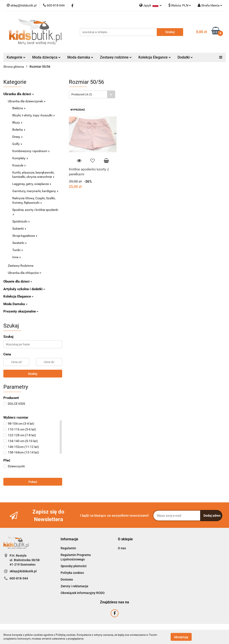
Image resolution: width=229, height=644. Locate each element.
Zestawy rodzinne (116, 57)
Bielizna (19, 108)
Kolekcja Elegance (155, 57)
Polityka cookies (72, 573)
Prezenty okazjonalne (21, 311)
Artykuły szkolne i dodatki (24, 289)
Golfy (17, 144)
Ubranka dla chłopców (25, 273)
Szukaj (33, 374)
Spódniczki (21, 221)
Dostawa (67, 579)
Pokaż (33, 482)
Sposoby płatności (74, 566)
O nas (122, 548)
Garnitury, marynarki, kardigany (35, 191)
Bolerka (19, 130)
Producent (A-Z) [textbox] (82, 94)
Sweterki (19, 243)
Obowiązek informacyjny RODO (83, 593)
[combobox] (92, 94)
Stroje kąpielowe (25, 236)
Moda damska (80, 57)
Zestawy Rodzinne (21, 266)
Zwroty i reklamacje (74, 586)
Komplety (20, 158)
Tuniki (18, 250)
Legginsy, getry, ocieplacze (32, 184)
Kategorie (16, 57)
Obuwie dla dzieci (18, 281)
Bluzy (17, 122)
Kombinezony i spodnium (31, 151)
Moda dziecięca (46, 57)
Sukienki (19, 229)
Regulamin (68, 548)
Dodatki (185, 57)
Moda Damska (15, 304)
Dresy (17, 137)
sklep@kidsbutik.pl (23, 571)
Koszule (19, 165)
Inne (17, 257)
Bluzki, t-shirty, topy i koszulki (34, 115)
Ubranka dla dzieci (19, 94)
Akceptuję (181, 637)
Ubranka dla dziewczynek (27, 101)
